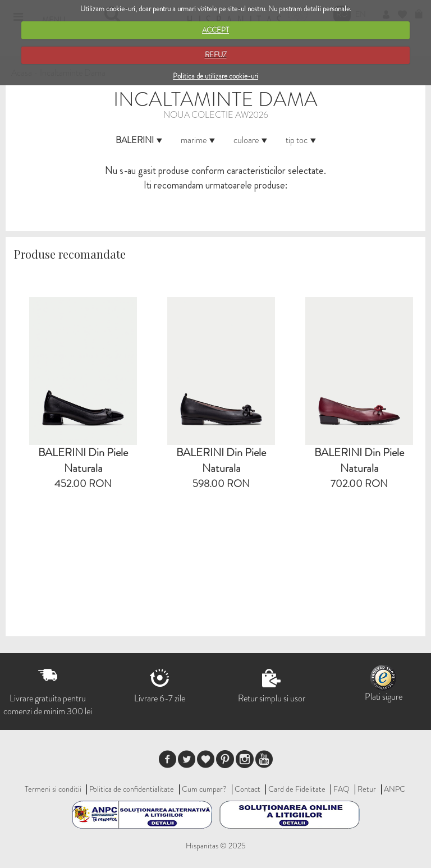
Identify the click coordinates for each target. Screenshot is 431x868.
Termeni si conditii (53, 789)
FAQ (341, 789)
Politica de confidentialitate (132, 789)
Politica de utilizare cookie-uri (215, 76)
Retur (367, 789)
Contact (247, 789)
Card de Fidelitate (297, 789)
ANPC (395, 789)
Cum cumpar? (204, 789)
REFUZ (216, 55)
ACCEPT (215, 30)
